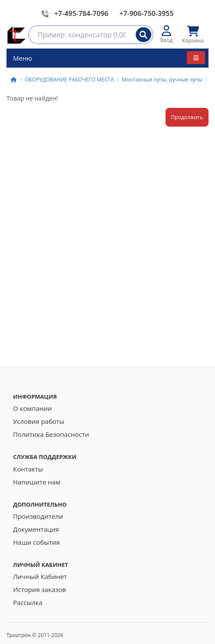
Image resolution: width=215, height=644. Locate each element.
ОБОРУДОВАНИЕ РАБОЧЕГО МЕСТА (69, 80)
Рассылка (28, 602)
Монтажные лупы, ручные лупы (162, 80)
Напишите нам (37, 482)
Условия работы (39, 421)
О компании (33, 408)
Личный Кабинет (40, 576)
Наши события (36, 542)
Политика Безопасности (51, 434)
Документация (36, 529)
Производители (38, 516)
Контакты (28, 469)
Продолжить (187, 117)
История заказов (39, 589)
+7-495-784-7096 (81, 13)
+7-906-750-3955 (146, 13)
